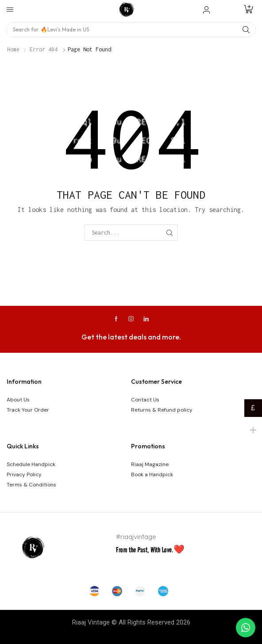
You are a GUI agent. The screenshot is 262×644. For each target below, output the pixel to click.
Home (13, 49)
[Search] (246, 30)
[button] (10, 10)
